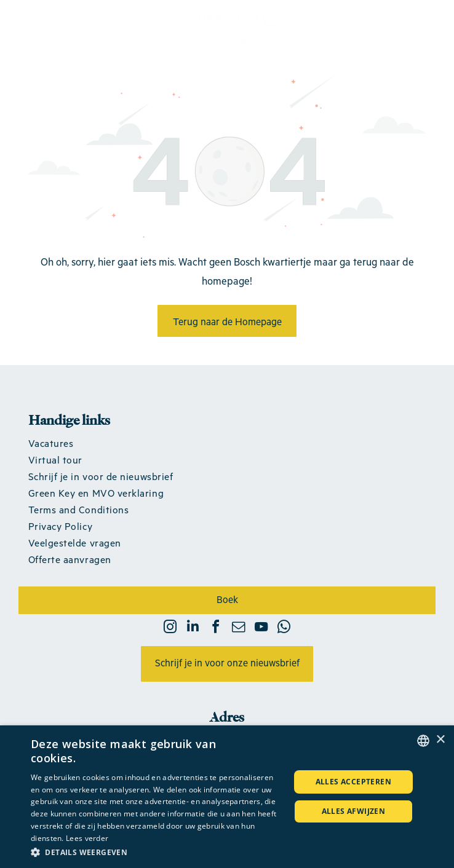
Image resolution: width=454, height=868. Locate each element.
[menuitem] (227, 443)
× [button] (440, 740)
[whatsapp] (284, 629)
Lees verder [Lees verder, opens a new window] (87, 838)
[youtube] (261, 629)
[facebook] (216, 629)
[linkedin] (193, 629)
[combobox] (423, 741)
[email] (239, 629)
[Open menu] (426, 26)
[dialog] (227, 797)
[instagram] (170, 629)
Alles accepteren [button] (353, 782)
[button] (156, 852)
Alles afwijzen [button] (354, 811)
